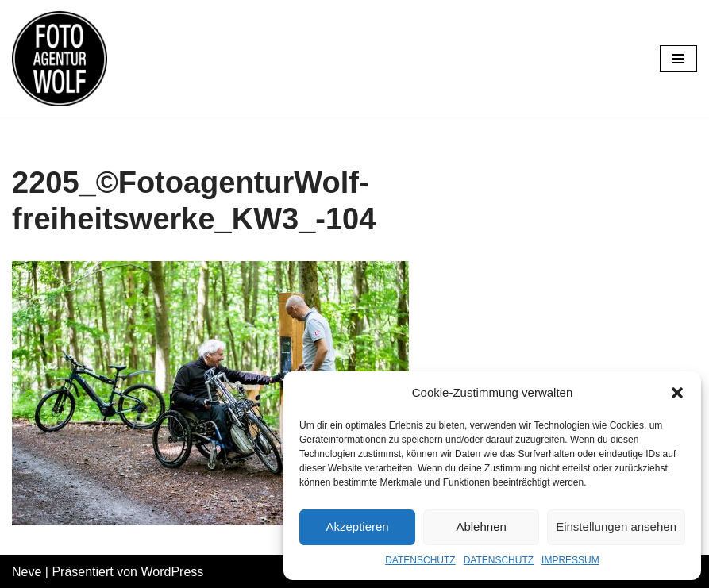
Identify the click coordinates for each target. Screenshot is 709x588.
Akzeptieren (357, 527)
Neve (27, 572)
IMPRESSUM (570, 560)
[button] (677, 393)
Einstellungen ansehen (616, 527)
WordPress (172, 572)
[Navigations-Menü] (678, 59)
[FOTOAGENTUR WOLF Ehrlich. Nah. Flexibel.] (60, 59)
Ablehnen (481, 527)
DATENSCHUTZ (420, 560)
